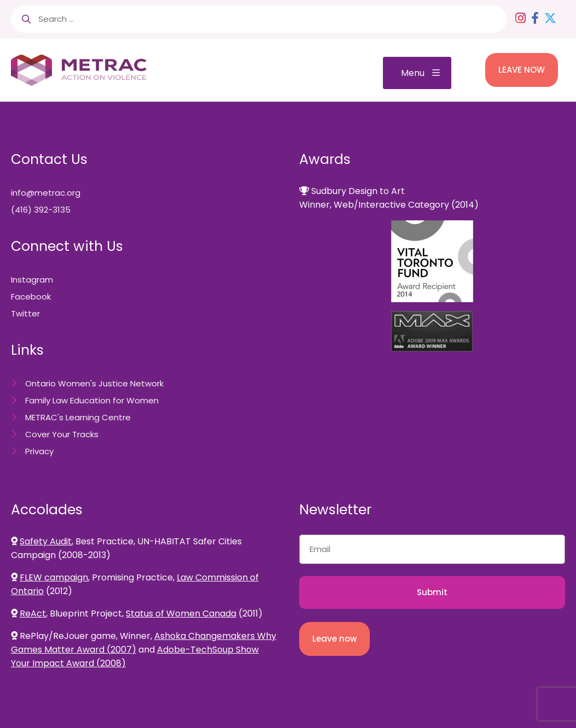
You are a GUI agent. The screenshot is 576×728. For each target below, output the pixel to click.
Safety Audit (46, 541)
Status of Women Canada (181, 613)
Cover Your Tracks (62, 434)
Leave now (334, 639)
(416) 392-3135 (41, 210)
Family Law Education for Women (92, 400)
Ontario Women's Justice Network (94, 383)
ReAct (33, 613)
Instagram (32, 280)
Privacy (39, 451)
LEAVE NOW (522, 70)
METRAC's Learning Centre (78, 417)
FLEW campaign (54, 577)
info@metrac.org (46, 193)
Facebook (31, 297)
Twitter (25, 313)
